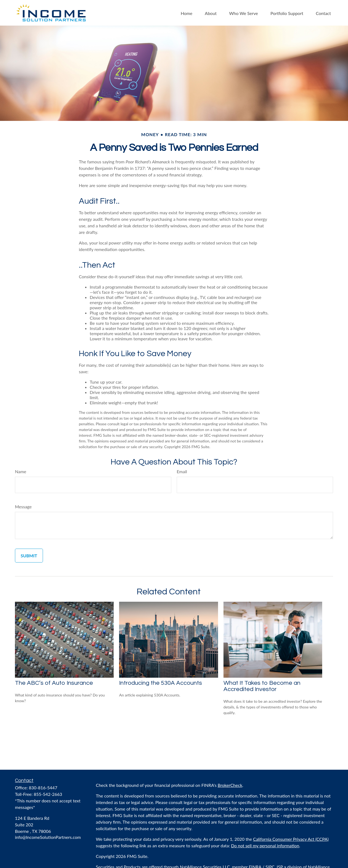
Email (182, 471)
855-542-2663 (48, 794)
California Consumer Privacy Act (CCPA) (291, 839)
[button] (187, 13)
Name (21, 471)
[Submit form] (29, 556)
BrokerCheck (230, 785)
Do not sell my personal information (265, 846)
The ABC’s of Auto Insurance (54, 683)
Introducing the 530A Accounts (161, 683)
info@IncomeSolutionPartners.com (48, 837)
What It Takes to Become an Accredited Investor (262, 686)
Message (23, 507)
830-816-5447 (43, 788)
